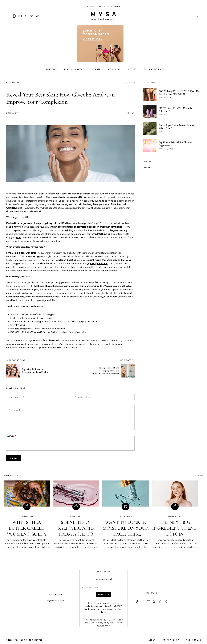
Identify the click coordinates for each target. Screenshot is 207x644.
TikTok (38, 16)
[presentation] (30, 443)
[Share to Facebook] (128, 113)
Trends (132, 69)
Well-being (114, 69)
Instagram (14, 16)
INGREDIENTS (13, 83)
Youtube (20, 16)
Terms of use (193, 640)
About (152, 640)
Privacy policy (171, 640)
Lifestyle (51, 69)
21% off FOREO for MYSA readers (103, 6)
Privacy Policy (103, 623)
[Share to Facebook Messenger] (133, 113)
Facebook (8, 16)
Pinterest (32, 16)
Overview (147, 167)
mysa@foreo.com (56, 600)
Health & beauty (73, 69)
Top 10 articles (152, 69)
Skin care (95, 69)
